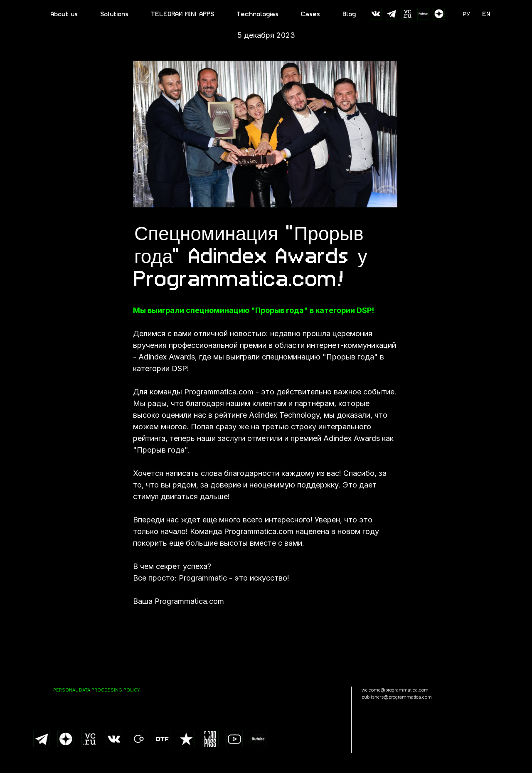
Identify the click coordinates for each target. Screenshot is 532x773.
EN (486, 14)
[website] (376, 14)
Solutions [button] (115, 14)
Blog (350, 14)
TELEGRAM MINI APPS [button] (183, 14)
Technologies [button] (258, 14)
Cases (311, 14)
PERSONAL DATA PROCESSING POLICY (97, 690)
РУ (466, 14)
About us (64, 14)
